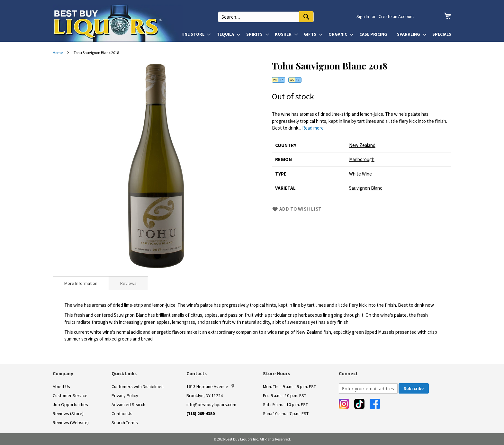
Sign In (363, 16)
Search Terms (125, 422)
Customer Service (70, 395)
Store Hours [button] (276, 373)
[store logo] (118, 23)
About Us (61, 386)
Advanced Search (128, 404)
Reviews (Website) (71, 422)
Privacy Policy (125, 395)
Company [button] (63, 373)
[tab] (81, 283)
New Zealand (362, 145)
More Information (81, 283)
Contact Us (122, 413)
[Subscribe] (414, 388)
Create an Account (396, 16)
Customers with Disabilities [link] (138, 386)
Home (58, 53)
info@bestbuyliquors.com (211, 404)
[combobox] (273, 16)
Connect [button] (348, 373)
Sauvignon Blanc (366, 188)
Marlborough (362, 159)
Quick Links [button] (124, 373)
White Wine (360, 174)
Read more (313, 128)
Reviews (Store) (68, 413)
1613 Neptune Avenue (210, 386)
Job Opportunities (70, 404)
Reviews (128, 283)
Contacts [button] (197, 373)
